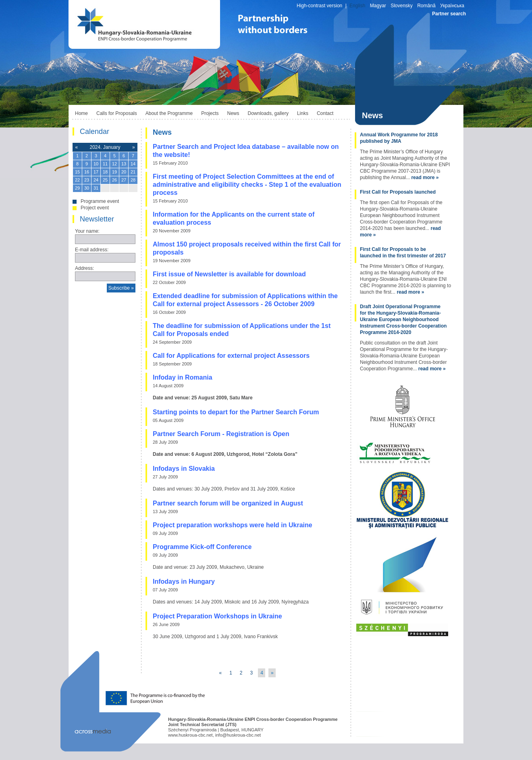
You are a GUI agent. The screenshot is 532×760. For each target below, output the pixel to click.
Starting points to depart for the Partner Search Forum (236, 412)
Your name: (87, 231)
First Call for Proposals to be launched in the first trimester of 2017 (403, 253)
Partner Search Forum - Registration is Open (221, 434)
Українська (452, 6)
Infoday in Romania (183, 377)
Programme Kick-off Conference (202, 547)
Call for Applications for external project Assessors (231, 356)
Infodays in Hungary (184, 581)
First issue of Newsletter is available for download (229, 274)
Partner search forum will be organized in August (228, 503)
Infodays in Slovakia (184, 469)
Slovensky (402, 6)
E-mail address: (92, 250)
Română (426, 6)
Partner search (449, 14)
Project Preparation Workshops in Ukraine (217, 616)
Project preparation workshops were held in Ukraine (233, 525)
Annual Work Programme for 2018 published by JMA (399, 138)
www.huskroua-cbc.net (190, 735)
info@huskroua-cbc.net (238, 735)
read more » (425, 177)
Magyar (378, 6)
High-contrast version (319, 6)
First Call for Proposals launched (398, 192)
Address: (84, 268)
